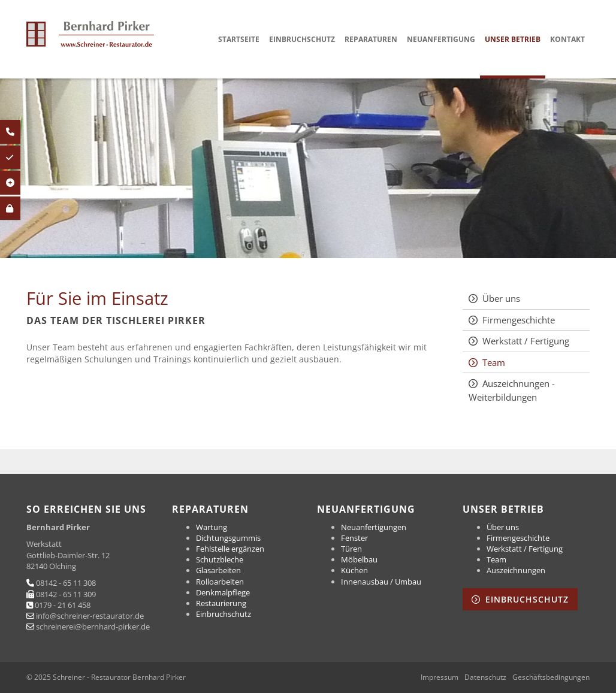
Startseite (239, 39)
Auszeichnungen (516, 570)
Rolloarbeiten (220, 582)
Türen (351, 549)
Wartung (212, 527)
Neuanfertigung (441, 39)
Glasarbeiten (218, 570)
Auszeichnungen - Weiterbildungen (512, 390)
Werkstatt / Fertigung (526, 341)
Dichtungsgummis (228, 538)
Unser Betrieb (513, 39)
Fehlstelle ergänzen (230, 549)
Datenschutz (485, 677)
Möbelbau (359, 559)
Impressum (440, 677)
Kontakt (567, 39)
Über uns (501, 298)
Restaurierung (221, 603)
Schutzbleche (220, 559)
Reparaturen (371, 39)
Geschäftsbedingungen (551, 677)
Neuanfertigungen (374, 527)
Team (494, 362)
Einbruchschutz (302, 39)
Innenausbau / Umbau (381, 582)
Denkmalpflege (223, 592)
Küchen (354, 570)
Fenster (354, 538)
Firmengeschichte (519, 320)
